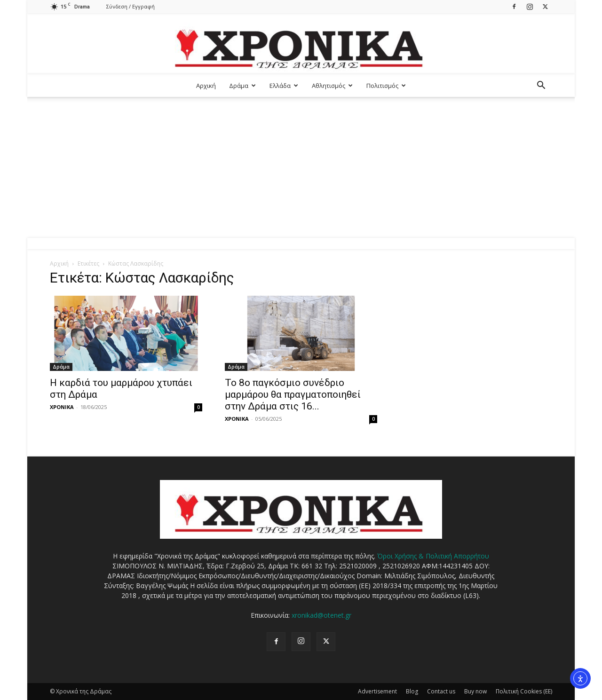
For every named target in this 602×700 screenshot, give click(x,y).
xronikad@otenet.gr (321, 615)
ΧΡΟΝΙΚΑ (62, 407)
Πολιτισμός (386, 86)
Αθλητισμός (332, 86)
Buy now (475, 691)
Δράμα (242, 86)
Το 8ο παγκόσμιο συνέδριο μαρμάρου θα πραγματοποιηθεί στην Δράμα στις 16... (293, 394)
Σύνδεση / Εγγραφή (131, 6)
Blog (412, 691)
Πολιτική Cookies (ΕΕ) (524, 691)
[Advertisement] (301, 167)
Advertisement (377, 691)
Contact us (441, 691)
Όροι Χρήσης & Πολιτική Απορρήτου (433, 556)
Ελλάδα (284, 86)
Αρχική (206, 86)
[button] (541, 86)
